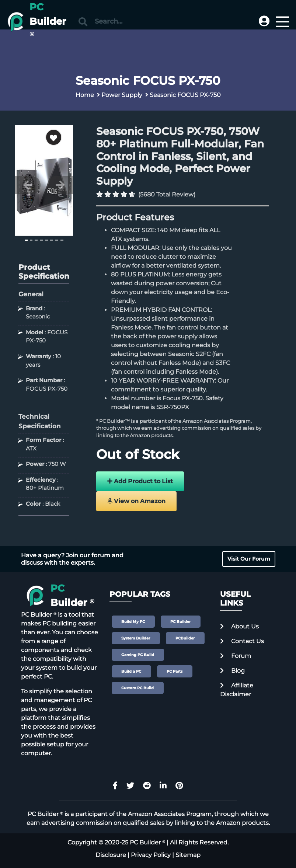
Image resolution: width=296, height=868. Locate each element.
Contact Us (242, 641)
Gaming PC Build (138, 655)
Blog (232, 671)
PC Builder (180, 622)
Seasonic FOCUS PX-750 (185, 95)
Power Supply (122, 95)
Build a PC (131, 671)
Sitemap (188, 855)
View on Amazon (136, 501)
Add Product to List (140, 481)
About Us (239, 626)
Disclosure (111, 855)
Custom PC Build (137, 688)
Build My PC (133, 622)
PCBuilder (185, 638)
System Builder (136, 638)
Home (85, 95)
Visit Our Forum (249, 559)
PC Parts (175, 671)
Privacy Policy (151, 855)
